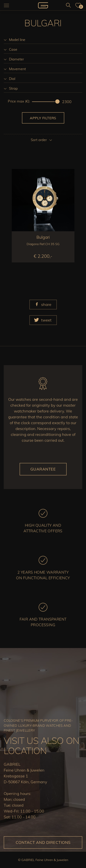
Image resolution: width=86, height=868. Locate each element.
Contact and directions (43, 842)
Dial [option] (12, 79)
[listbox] (43, 40)
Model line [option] (17, 40)
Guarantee (43, 469)
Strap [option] (13, 88)
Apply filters (43, 118)
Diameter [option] (16, 59)
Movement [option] (17, 69)
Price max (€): (19, 101)
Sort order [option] (39, 140)
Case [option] (13, 49)
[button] (43, 305)
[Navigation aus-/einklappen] (6, 5)
